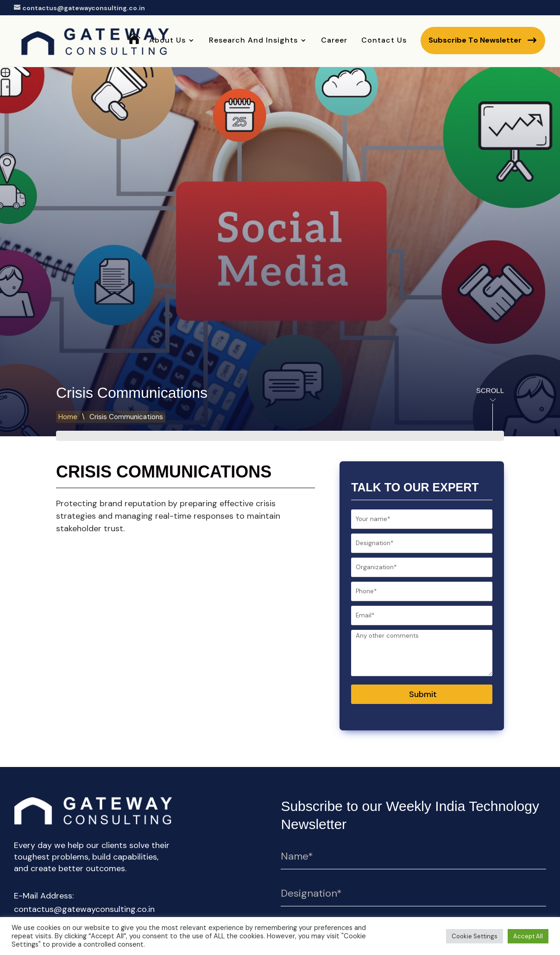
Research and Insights (253, 41)
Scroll (481, 392)
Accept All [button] (528, 936)
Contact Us (384, 41)
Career (334, 41)
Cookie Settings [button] (475, 936)
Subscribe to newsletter (475, 40)
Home (134, 53)
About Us (167, 41)
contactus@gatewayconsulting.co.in (84, 909)
